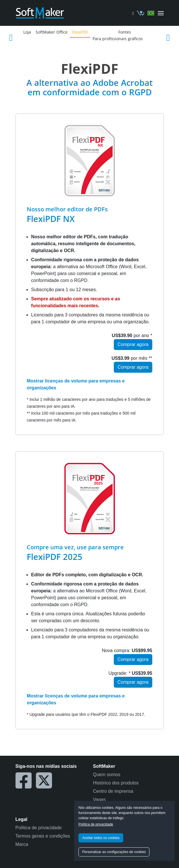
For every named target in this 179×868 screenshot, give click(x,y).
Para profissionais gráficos (118, 39)
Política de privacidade (96, 824)
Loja (27, 32)
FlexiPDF (80, 32)
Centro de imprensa (113, 791)
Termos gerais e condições (43, 836)
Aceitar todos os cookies (101, 838)
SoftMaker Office (52, 32)
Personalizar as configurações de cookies (114, 852)
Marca (22, 844)
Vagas (99, 800)
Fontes (125, 32)
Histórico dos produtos (116, 783)
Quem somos (107, 775)
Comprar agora (133, 344)
